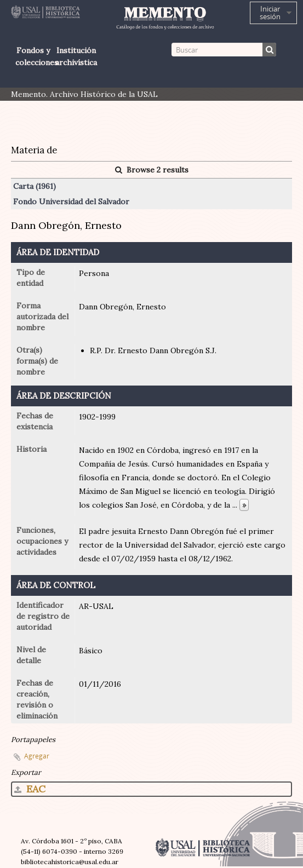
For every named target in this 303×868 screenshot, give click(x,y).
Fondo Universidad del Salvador (71, 202)
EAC (30, 789)
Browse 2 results (152, 170)
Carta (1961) (35, 186)
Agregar (37, 756)
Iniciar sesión (270, 13)
